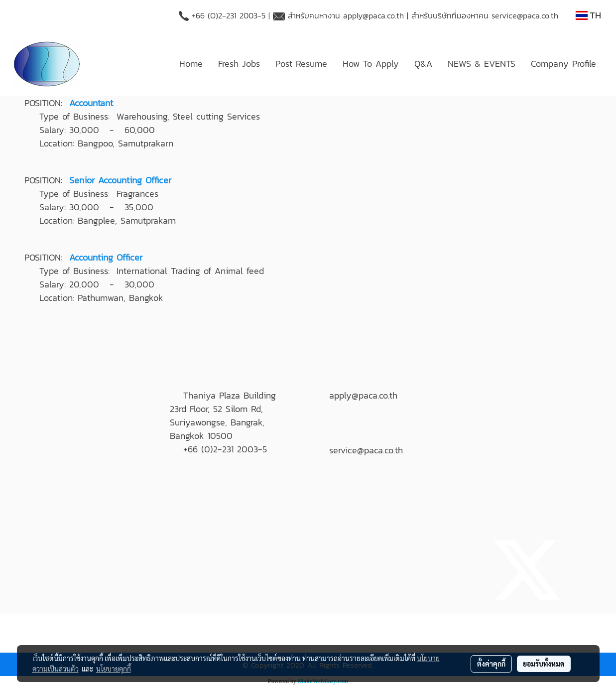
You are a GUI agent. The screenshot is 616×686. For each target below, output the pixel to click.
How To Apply (371, 64)
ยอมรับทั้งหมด (544, 664)
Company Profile (563, 64)
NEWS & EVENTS (482, 64)
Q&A (423, 64)
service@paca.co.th (525, 15)
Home (191, 64)
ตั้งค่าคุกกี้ (491, 664)
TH (588, 15)
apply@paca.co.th (373, 15)
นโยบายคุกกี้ (114, 669)
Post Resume (301, 64)
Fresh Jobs (239, 64)
